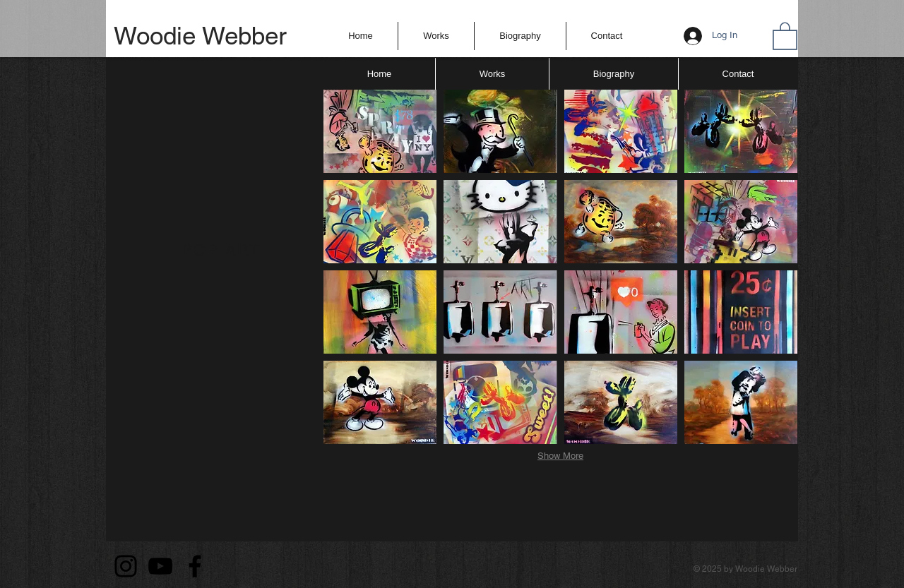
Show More (560, 456)
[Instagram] (126, 566)
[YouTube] (160, 566)
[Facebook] (195, 566)
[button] (436, 36)
